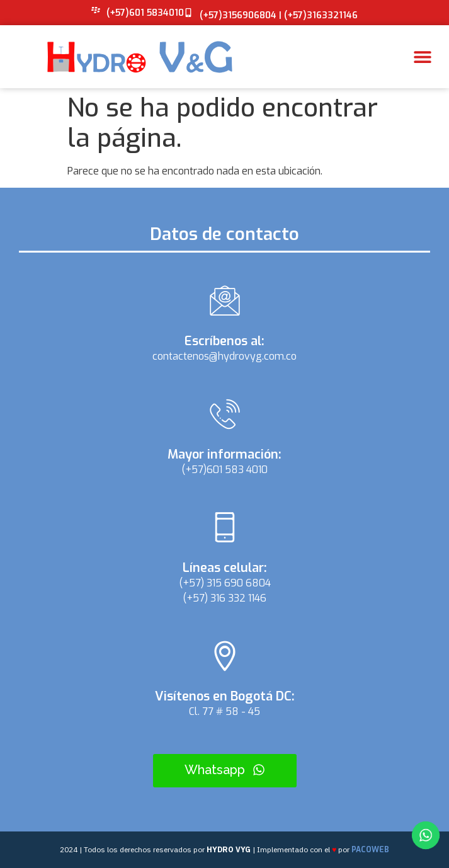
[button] (422, 57)
